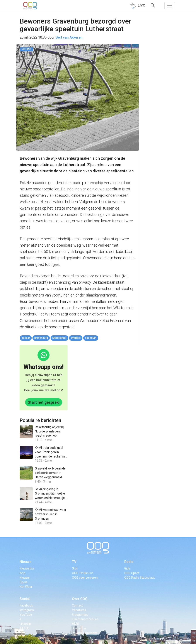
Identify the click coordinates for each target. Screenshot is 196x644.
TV (74, 562)
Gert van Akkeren (69, 37)
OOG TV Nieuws (83, 573)
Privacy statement (85, 633)
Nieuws (26, 562)
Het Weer (26, 587)
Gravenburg (41, 338)
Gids (75, 568)
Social (25, 599)
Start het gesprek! (44, 402)
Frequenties (80, 615)
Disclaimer (79, 628)
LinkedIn (25, 624)
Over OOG (80, 599)
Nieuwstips (27, 568)
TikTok (24, 628)
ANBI (75, 624)
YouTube (26, 615)
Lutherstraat (59, 338)
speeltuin (91, 338)
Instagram (27, 610)
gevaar (26, 338)
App (22, 573)
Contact (77, 605)
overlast (76, 338)
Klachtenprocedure (85, 619)
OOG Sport (132, 573)
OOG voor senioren (85, 578)
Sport (23, 582)
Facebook (26, 605)
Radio (129, 562)
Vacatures (79, 610)
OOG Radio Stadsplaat (140, 578)
